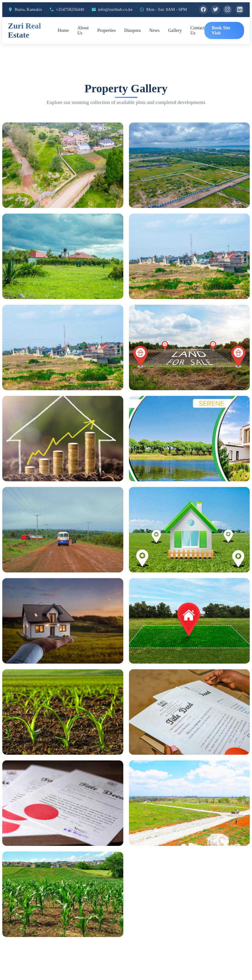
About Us (83, 43)
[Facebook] (13, 21)
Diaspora (132, 43)
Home (63, 43)
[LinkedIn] (52, 21)
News (154, 43)
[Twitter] (26, 21)
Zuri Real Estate (24, 43)
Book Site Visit (221, 43)
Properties (106, 43)
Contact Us (198, 43)
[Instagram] (39, 21)
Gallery (175, 43)
